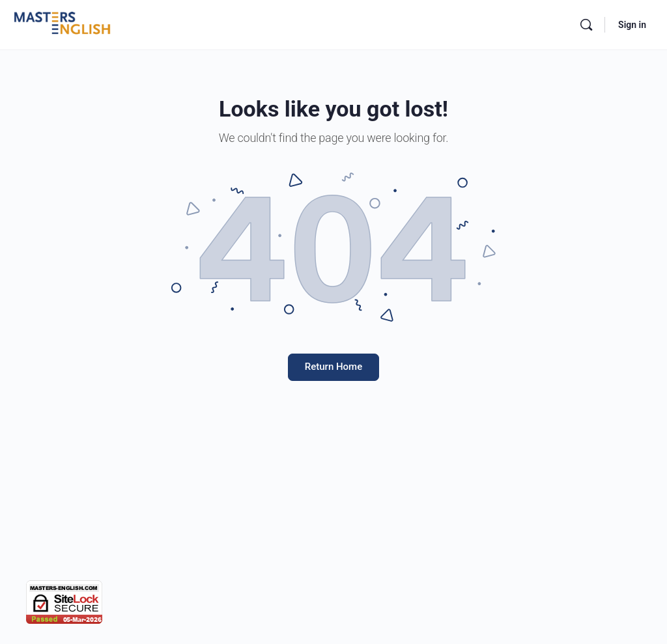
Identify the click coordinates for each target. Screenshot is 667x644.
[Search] (586, 25)
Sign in (632, 25)
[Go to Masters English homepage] (62, 23)
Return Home (333, 367)
